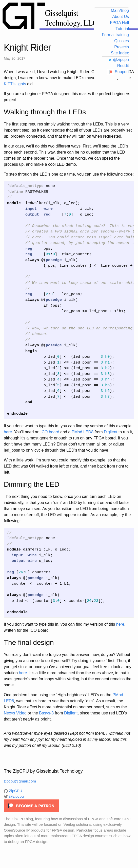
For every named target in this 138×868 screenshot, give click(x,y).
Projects (122, 47)
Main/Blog (120, 10)
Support (118, 72)
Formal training (115, 35)
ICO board (50, 432)
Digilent (111, 432)
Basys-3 (46, 713)
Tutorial (122, 29)
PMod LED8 (83, 432)
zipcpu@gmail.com (20, 781)
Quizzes (122, 41)
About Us (121, 17)
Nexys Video (15, 713)
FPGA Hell (119, 23)
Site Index (120, 53)
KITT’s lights (15, 84)
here (8, 432)
